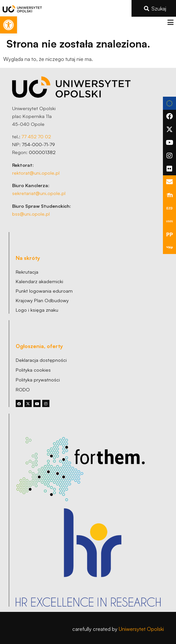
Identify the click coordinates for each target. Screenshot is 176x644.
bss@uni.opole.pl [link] (31, 214)
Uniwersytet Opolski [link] (141, 629)
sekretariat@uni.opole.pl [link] (39, 193)
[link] (9, 25)
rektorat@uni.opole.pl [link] (36, 173)
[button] (170, 22)
